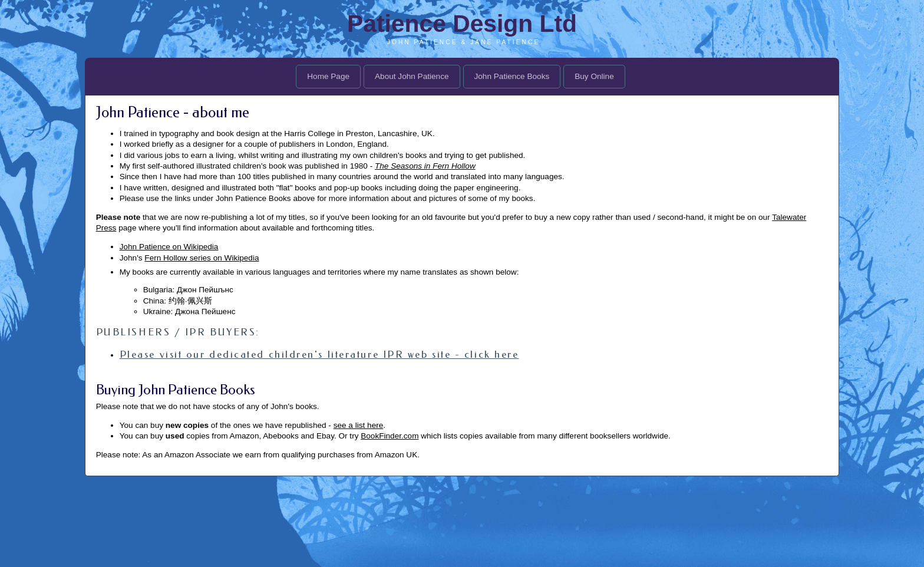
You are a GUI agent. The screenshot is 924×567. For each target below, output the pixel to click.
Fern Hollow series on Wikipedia (202, 258)
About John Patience (412, 76)
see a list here (359, 425)
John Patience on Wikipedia (169, 247)
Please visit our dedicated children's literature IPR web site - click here (319, 354)
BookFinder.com (390, 436)
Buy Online (594, 76)
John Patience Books (512, 76)
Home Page (328, 76)
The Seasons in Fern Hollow (425, 166)
